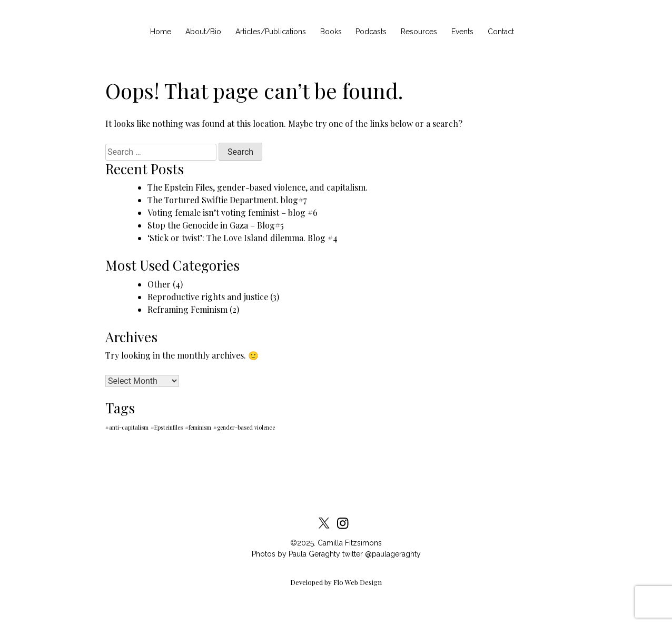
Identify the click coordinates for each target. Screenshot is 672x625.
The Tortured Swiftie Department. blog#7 (227, 200)
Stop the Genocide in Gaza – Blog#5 (216, 225)
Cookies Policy (207, 478)
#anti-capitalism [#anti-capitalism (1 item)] (127, 427)
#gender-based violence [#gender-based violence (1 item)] (244, 427)
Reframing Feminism (187, 309)
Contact (501, 32)
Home (161, 32)
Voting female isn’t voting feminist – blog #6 (233, 212)
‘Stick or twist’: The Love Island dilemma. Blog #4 (243, 238)
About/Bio (203, 32)
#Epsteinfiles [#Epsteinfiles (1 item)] (167, 427)
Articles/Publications (271, 32)
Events (462, 32)
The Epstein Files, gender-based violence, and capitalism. (258, 187)
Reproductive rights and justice (208, 297)
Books (331, 32)
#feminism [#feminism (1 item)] (198, 427)
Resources (419, 32)
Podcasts (371, 32)
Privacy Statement (348, 478)
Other (159, 284)
